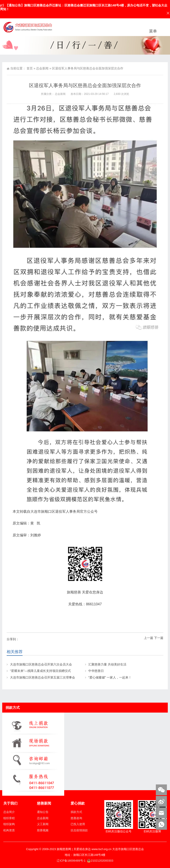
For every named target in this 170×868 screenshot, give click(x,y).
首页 (30, 68)
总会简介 (9, 812)
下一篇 (159, 638)
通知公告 (43, 812)
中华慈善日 (96, 671)
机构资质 (9, 830)
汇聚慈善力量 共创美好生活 (107, 664)
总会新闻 (42, 68)
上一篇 (149, 638)
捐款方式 (76, 812)
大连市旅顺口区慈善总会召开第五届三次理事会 (42, 677)
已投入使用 (78, 824)
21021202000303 (100, 861)
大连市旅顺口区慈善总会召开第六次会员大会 (41, 664)
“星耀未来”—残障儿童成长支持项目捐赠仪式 (40, 671)
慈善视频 (43, 830)
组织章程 (9, 818)
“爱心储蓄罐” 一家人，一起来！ (110, 677)
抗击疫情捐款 (79, 830)
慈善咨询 (76, 818)
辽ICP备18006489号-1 (71, 861)
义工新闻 (43, 824)
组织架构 (9, 824)
